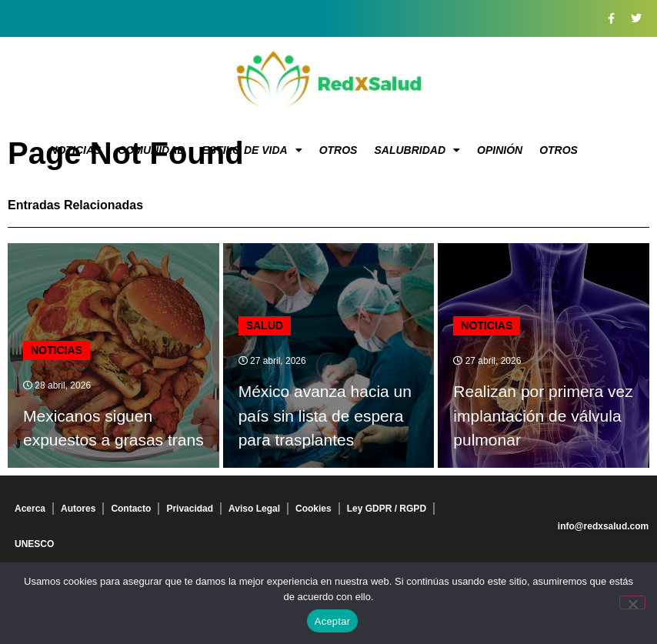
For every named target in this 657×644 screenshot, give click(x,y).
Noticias (75, 150)
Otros (339, 150)
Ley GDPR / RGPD (387, 509)
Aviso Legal (254, 509)
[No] (632, 602)
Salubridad (417, 150)
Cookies (313, 509)
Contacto (131, 509)
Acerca (30, 509)
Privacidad (190, 509)
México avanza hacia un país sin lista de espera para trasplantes (325, 415)
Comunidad (151, 150)
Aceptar (333, 621)
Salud (265, 325)
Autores (78, 509)
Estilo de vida (252, 150)
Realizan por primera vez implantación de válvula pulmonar (543, 415)
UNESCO (34, 544)
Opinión (500, 150)
